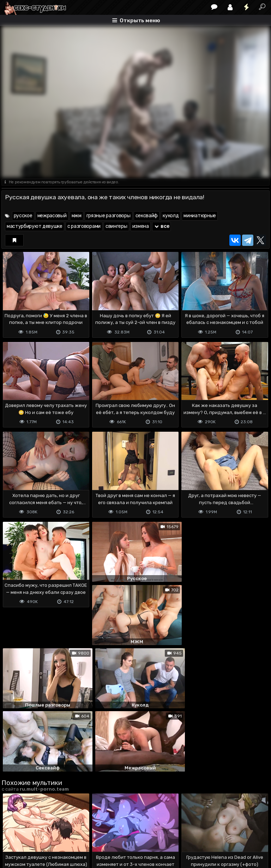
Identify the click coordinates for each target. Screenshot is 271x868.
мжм (77, 216)
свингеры (116, 226)
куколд (171, 216)
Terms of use (38, 835)
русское (23, 216)
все (162, 226)
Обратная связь (75, 835)
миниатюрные (200, 216)
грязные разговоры (109, 216)
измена (141, 226)
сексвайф (147, 216)
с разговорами (84, 226)
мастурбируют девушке (35, 226)
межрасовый (52, 216)
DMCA (13, 835)
